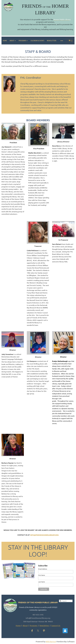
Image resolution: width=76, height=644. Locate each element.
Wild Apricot (51, 641)
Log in (65, 631)
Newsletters (44, 625)
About (25, 625)
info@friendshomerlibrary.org (44, 535)
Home (18, 625)
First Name (42, 575)
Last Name (42, 582)
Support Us (56, 625)
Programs (34, 625)
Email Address (43, 569)
